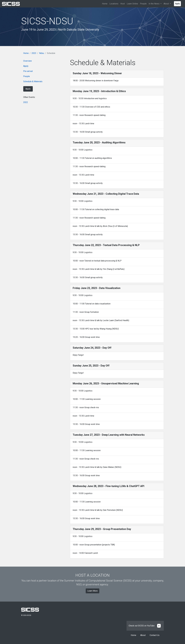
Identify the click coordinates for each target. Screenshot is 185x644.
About (143, 635)
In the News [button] (154, 4)
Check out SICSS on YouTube (145, 626)
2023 (34, 53)
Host (123, 4)
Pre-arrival (28, 71)
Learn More (92, 591)
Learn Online (132, 4)
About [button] (166, 4)
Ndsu (42, 53)
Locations (114, 4)
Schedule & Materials (33, 81)
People (143, 4)
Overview (27, 61)
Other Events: (29, 97)
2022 (26, 102)
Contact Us (155, 635)
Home (105, 4)
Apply (177, 4)
